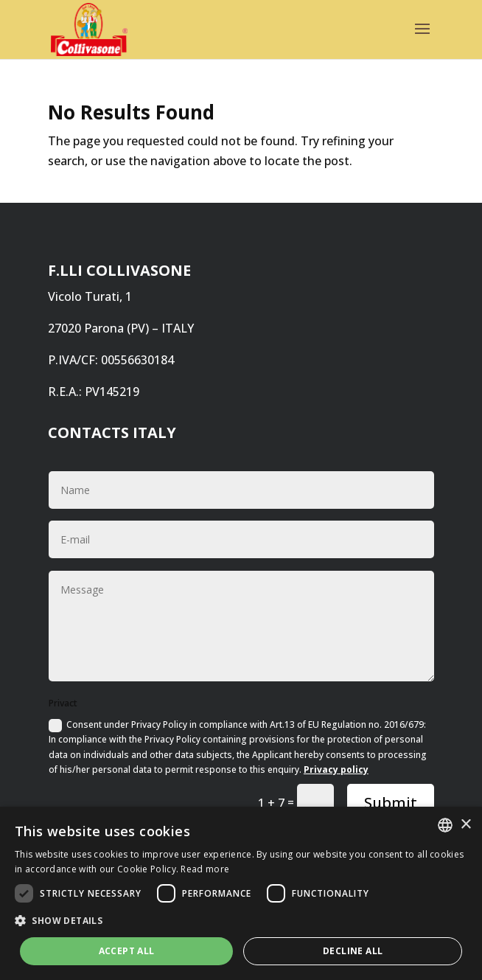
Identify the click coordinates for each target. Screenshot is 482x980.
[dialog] (241, 893)
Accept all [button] (127, 951)
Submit (391, 803)
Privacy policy (336, 769)
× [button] (465, 825)
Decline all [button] (353, 951)
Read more (205, 869)
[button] (241, 921)
